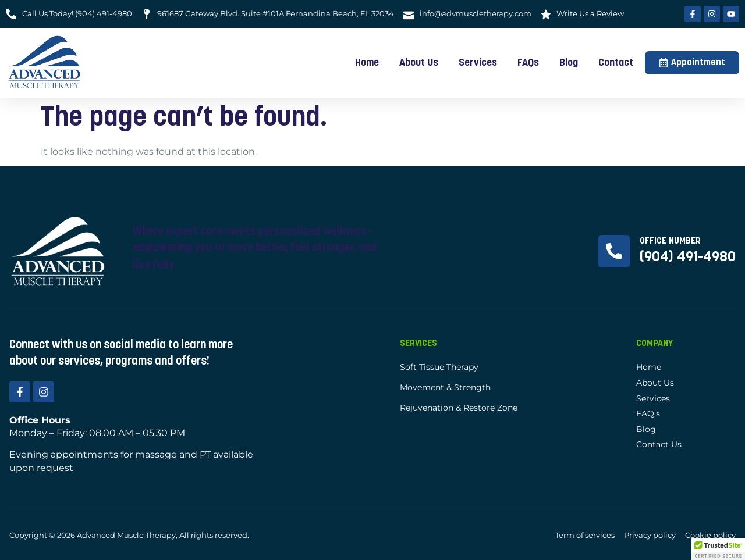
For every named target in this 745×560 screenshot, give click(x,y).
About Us (419, 63)
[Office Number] (614, 251)
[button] (718, 549)
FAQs (528, 63)
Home (367, 63)
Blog (569, 63)
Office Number (670, 241)
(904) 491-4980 (688, 257)
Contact (616, 63)
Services (478, 63)
